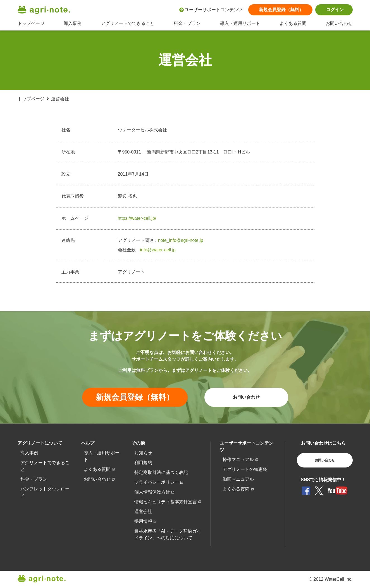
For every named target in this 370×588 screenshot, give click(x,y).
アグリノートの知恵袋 (245, 469)
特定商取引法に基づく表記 (161, 472)
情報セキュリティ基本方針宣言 (166, 502)
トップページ (31, 23)
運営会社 (143, 512)
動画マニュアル (238, 479)
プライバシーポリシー (157, 482)
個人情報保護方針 (152, 492)
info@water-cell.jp (158, 250)
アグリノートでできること (128, 23)
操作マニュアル (238, 460)
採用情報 (143, 521)
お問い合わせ (339, 23)
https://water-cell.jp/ (137, 218)
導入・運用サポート (240, 23)
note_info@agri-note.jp (181, 240)
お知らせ (143, 453)
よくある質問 (293, 23)
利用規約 (143, 463)
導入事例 (73, 23)
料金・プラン (187, 23)
